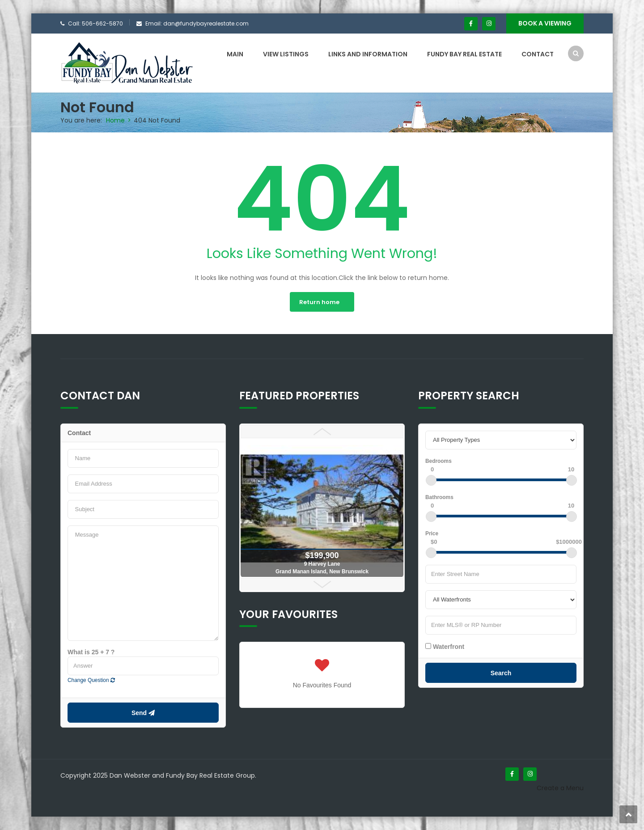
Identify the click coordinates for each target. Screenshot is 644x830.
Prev (322, 432)
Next (322, 584)
